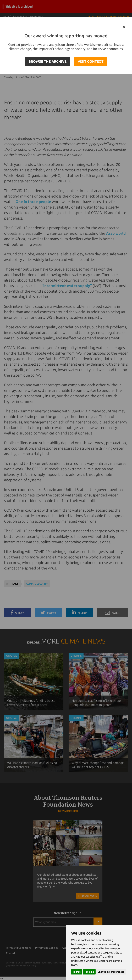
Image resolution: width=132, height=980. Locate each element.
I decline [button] (89, 972)
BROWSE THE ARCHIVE (48, 61)
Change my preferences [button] (111, 972)
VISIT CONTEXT (91, 61)
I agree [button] (77, 972)
